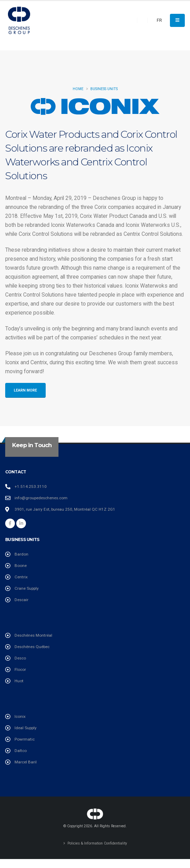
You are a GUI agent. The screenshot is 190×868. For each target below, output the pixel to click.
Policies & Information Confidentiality (97, 843)
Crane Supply (27, 588)
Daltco (21, 751)
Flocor (20, 669)
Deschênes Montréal (33, 635)
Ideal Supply (26, 728)
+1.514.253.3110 (31, 486)
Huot (19, 681)
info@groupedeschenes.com (41, 498)
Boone (21, 566)
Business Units (104, 89)
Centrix (21, 577)
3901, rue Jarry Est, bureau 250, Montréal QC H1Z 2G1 (65, 509)
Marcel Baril (26, 762)
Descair (21, 600)
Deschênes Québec (32, 647)
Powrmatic (25, 739)
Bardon (21, 554)
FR (159, 20)
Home (78, 89)
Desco (20, 658)
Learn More (25, 390)
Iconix (20, 716)
